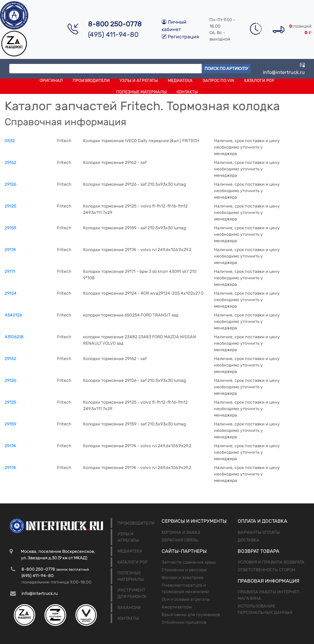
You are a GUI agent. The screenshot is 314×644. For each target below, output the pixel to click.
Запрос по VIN (218, 81)
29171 (10, 272)
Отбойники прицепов (184, 622)
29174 (10, 250)
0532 (10, 141)
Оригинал (51, 81)
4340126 (13, 315)
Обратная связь (180, 540)
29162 (10, 163)
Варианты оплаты (259, 532)
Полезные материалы (142, 92)
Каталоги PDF (259, 81)
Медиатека (180, 81)
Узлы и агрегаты (139, 81)
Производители (91, 81)
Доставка (249, 540)
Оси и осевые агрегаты (186, 599)
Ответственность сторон (266, 570)
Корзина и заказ (181, 532)
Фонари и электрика (183, 578)
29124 (11, 293)
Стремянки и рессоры (184, 570)
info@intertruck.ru (284, 69)
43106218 (14, 337)
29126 (10, 184)
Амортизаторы (177, 607)
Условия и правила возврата (271, 562)
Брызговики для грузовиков (191, 615)
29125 (10, 206)
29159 (10, 228)
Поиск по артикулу (226, 69)
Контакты (187, 92)
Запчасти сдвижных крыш (189, 562)
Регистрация (180, 37)
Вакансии (129, 608)
